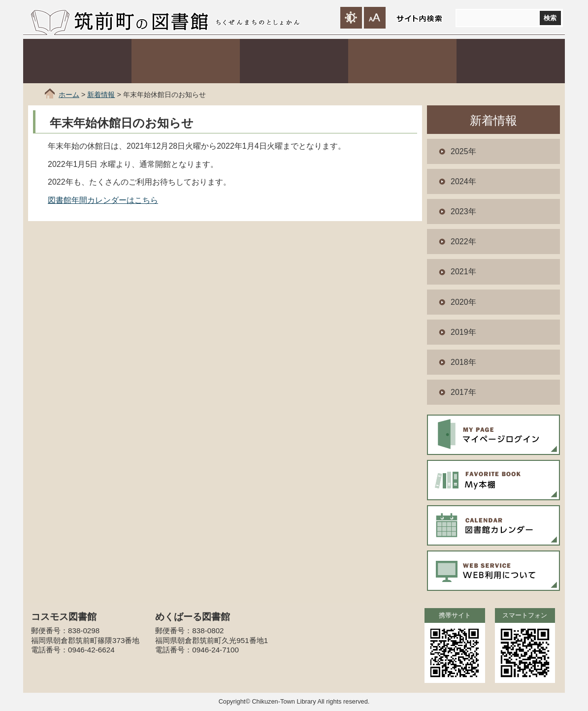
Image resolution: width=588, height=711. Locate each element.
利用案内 (77, 61)
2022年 (463, 242)
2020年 (463, 302)
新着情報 (101, 95)
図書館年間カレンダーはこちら (103, 200)
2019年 (463, 332)
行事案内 (511, 61)
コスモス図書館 (294, 61)
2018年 (463, 362)
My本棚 (493, 480)
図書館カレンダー (493, 525)
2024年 (463, 181)
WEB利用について (493, 571)
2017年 (463, 392)
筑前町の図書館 (141, 21)
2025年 (463, 151)
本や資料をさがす (186, 61)
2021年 (463, 272)
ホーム (69, 95)
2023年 (463, 211)
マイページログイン (493, 435)
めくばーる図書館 (402, 61)
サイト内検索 (419, 18)
